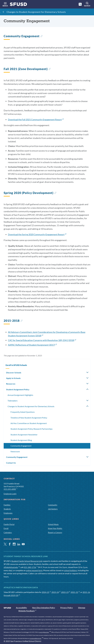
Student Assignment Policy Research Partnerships (32, 429)
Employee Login (10, 494)
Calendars (8, 532)
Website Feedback (27, 611)
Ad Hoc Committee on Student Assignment (29, 423)
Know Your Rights (55, 528)
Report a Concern (55, 532)
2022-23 (66, 592)
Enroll (6, 528)
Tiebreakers (13, 401)
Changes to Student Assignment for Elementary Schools (36, 12)
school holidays (70, 570)
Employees (8, 513)
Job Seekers (53, 509)
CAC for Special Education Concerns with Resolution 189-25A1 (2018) (42, 340)
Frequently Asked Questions (23, 412)
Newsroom (15, 451)
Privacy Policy (67, 608)
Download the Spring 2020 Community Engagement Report (37, 234)
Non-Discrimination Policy (44, 608)
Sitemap (82, 608)
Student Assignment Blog (21, 440)
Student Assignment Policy (18, 389)
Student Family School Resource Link (27, 561)
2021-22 (75, 592)
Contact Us (11, 463)
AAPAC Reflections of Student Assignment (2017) (32, 345)
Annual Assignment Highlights (20, 395)
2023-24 (56, 592)
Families (7, 505)
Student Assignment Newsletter (24, 435)
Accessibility (21, 608)
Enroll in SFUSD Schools (16, 365)
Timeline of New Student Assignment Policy (29, 418)
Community (53, 505)
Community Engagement (21, 446)
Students (7, 509)
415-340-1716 (31, 567)
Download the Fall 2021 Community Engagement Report (36, 120)
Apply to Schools (13, 378)
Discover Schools (14, 373)
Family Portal (9, 524)
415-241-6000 (11, 489)
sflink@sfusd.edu (12, 567)
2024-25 (46, 592)
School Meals (53, 524)
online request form (34, 570)
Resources (11, 384)
